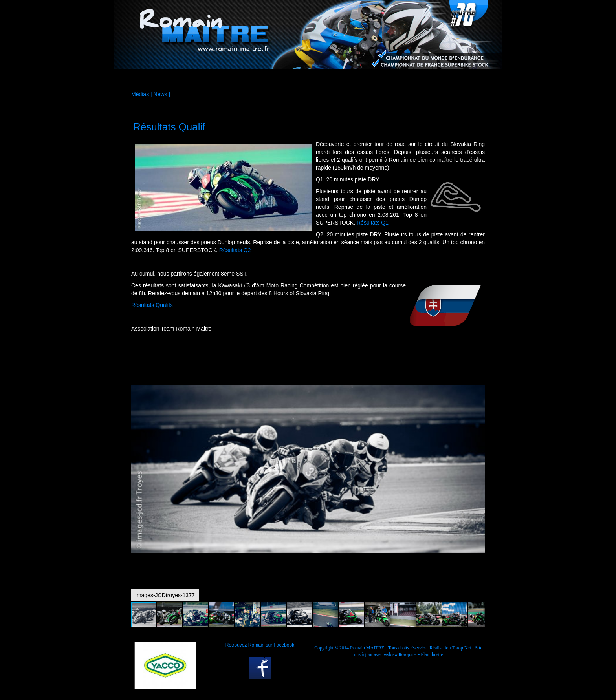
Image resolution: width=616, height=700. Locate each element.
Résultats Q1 (373, 223)
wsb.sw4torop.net (401, 654)
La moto (204, 80)
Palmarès (411, 80)
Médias (308, 80)
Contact (462, 80)
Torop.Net (461, 648)
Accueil (153, 80)
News (160, 94)
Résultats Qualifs (152, 305)
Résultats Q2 (235, 250)
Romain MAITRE (367, 648)
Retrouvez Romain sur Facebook (260, 645)
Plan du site (432, 654)
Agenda (359, 80)
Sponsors (256, 80)
